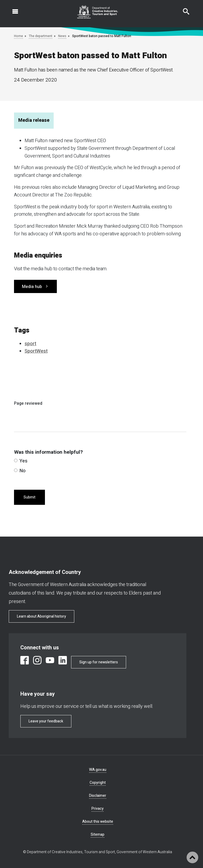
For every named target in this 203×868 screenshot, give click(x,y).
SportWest (36, 351)
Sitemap (98, 835)
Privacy (98, 809)
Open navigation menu (12, 9)
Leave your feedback (46, 721)
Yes (21, 461)
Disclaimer (98, 796)
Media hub (32, 287)
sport (30, 344)
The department (41, 36)
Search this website (183, 9)
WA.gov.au (98, 770)
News (62, 36)
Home (19, 36)
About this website (98, 822)
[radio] (16, 460)
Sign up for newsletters (99, 662)
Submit (29, 497)
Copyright (98, 783)
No (20, 471)
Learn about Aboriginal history (41, 616)
